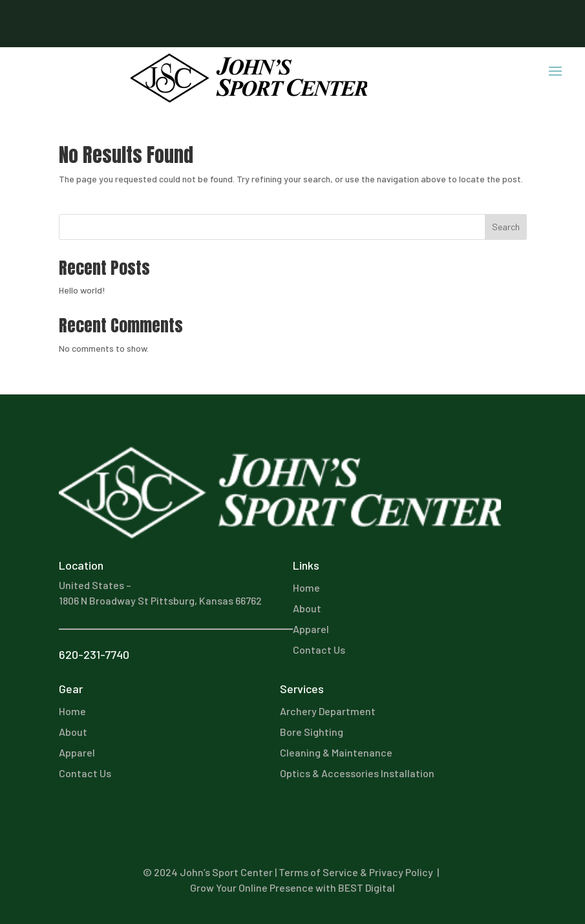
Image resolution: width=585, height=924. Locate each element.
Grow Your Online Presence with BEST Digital (292, 887)
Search (506, 227)
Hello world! (82, 290)
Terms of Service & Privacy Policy (356, 872)
